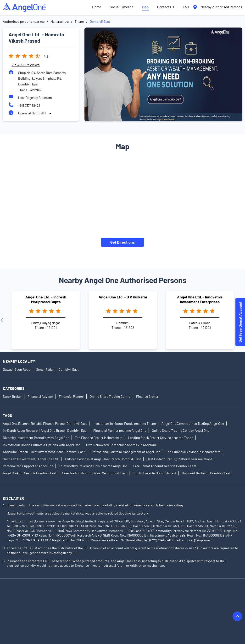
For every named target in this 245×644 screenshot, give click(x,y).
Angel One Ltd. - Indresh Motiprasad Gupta (46, 299)
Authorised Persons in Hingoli (175, 615)
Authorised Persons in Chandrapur (179, 608)
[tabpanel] (163, 74)
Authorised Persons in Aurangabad (28, 601)
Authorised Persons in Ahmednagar (29, 595)
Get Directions (122, 242)
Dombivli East (69, 370)
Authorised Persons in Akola (81, 595)
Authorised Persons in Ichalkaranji (28, 621)
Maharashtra (60, 21)
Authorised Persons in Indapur (81, 621)
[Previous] (3, 320)
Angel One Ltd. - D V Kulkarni (123, 297)
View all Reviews (26, 65)
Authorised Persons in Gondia (126, 615)
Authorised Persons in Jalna (179, 621)
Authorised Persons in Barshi (184, 601)
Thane (79, 21)
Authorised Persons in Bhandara (73, 608)
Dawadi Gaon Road (17, 370)
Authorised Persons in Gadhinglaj (74, 615)
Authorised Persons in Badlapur (82, 601)
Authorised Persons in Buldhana (125, 608)
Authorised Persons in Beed (23, 608)
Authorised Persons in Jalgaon (131, 621)
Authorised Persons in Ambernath (132, 595)
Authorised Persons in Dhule (24, 615)
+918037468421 (29, 105)
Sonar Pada (44, 370)
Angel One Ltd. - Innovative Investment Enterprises (200, 299)
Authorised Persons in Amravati (185, 595)
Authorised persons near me (24, 21)
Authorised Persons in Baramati (134, 601)
